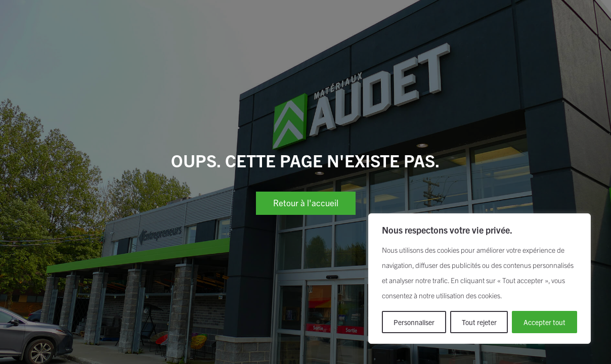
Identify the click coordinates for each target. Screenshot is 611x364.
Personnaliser (414, 322)
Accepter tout (544, 322)
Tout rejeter (479, 322)
